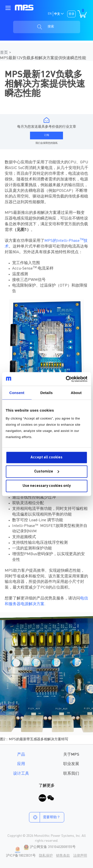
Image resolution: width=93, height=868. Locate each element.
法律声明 (80, 856)
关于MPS (71, 755)
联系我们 (71, 774)
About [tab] (76, 393)
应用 (21, 764)
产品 (21, 755)
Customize (47, 472)
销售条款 (63, 856)
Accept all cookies (46, 457)
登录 (71, 14)
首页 (4, 53)
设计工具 (21, 774)
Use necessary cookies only (47, 486)
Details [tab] (47, 393)
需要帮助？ (45, 817)
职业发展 (71, 764)
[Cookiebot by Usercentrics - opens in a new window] (66, 379)
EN (50, 14)
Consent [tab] (17, 393)
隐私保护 (46, 856)
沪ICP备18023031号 (21, 856)
